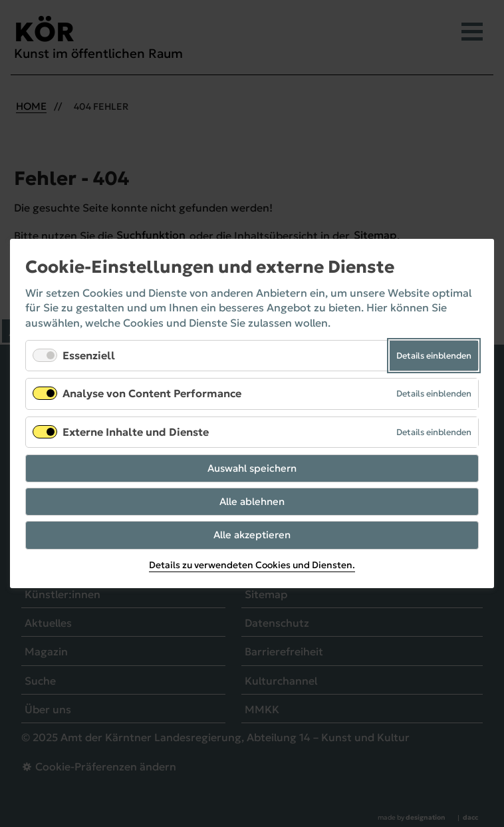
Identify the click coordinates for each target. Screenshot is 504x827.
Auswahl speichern (252, 468)
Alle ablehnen (252, 501)
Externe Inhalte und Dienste (136, 432)
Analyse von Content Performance (152, 394)
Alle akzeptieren (252, 535)
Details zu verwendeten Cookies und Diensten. (252, 566)
